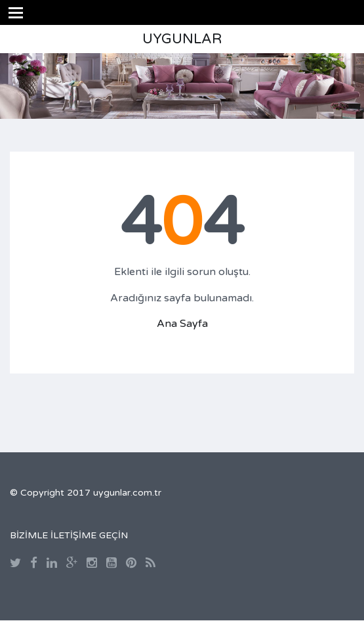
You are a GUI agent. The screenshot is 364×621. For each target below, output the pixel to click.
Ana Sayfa (182, 324)
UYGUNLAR (182, 39)
